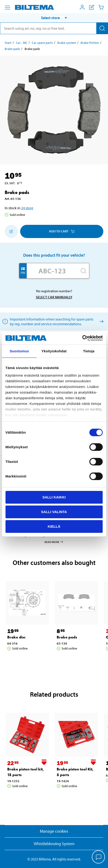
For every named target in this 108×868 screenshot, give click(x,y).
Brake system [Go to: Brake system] (67, 43)
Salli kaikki (54, 497)
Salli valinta (54, 512)
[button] (54, 18)
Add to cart (62, 231)
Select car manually (54, 297)
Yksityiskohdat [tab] (54, 351)
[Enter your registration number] (52, 271)
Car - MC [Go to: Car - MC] (22, 43)
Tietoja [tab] (89, 351)
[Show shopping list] (92, 7)
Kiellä (54, 526)
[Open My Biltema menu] (82, 7)
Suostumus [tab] (19, 351)
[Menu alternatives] (7, 8)
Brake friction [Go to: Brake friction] (90, 43)
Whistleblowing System (54, 844)
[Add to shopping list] (11, 231)
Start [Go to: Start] (8, 43)
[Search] (102, 28)
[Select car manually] (101, 321)
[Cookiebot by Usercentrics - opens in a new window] (82, 338)
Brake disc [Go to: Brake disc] (16, 637)
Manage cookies (54, 831)
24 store (27, 208)
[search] (54, 28)
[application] (99, 857)
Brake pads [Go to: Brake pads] (12, 49)
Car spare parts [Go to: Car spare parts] (42, 43)
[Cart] (101, 7)
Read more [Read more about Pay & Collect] (54, 542)
